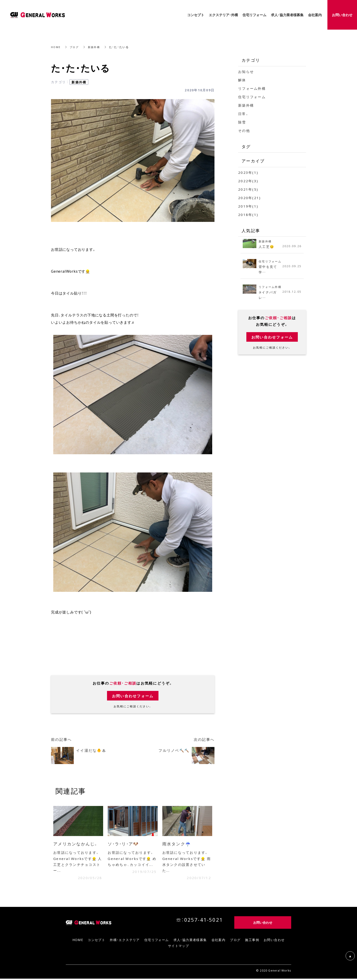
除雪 (242, 122)
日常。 (244, 114)
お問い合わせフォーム (133, 696)
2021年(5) (248, 189)
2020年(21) (249, 198)
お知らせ (246, 72)
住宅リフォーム (252, 97)
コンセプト (96, 941)
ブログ (75, 47)
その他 (244, 131)
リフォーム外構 (252, 88)
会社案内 (219, 941)
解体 (242, 80)
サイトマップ (178, 947)
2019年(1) (248, 206)
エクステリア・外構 (223, 15)
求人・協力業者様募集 (190, 941)
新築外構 (96, 47)
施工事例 (252, 941)
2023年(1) (248, 172)
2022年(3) (248, 181)
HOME (56, 47)
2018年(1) (248, 215)
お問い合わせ (274, 941)
